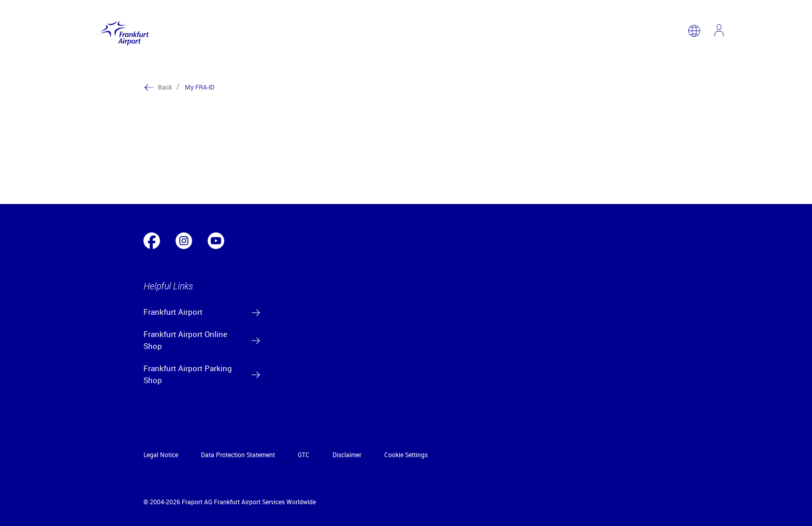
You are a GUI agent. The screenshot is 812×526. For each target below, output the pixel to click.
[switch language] (694, 31)
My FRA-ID (200, 87)
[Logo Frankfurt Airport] (122, 31)
